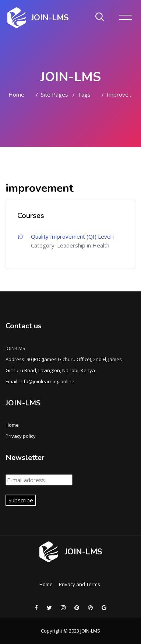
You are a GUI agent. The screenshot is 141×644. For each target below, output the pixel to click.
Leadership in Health (83, 245)
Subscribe (21, 500)
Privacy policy (21, 436)
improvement (121, 94)
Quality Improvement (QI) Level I (73, 236)
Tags (84, 94)
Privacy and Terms (80, 584)
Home (16, 94)
